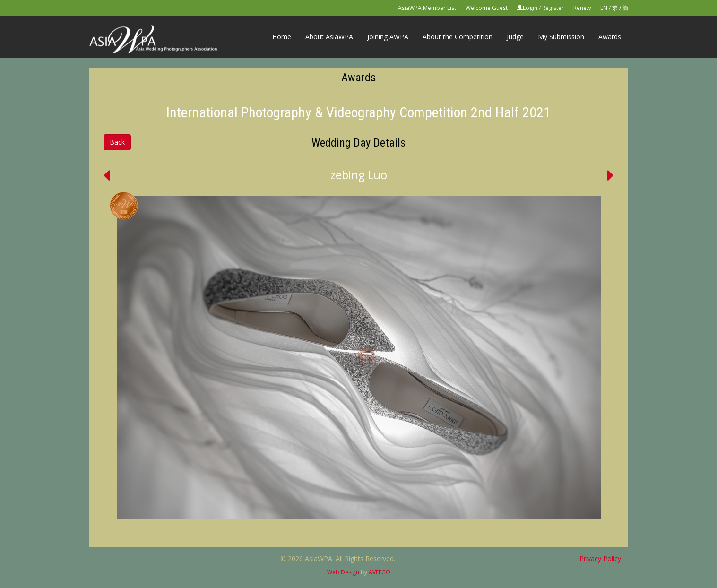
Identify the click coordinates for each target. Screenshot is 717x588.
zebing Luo (359, 175)
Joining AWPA (388, 37)
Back (117, 142)
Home (282, 37)
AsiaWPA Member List (427, 8)
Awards (610, 37)
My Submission (561, 37)
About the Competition (458, 37)
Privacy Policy (600, 558)
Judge (515, 37)
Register (553, 8)
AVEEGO (380, 572)
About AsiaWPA (329, 37)
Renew (582, 8)
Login (530, 8)
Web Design (343, 572)
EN (604, 8)
